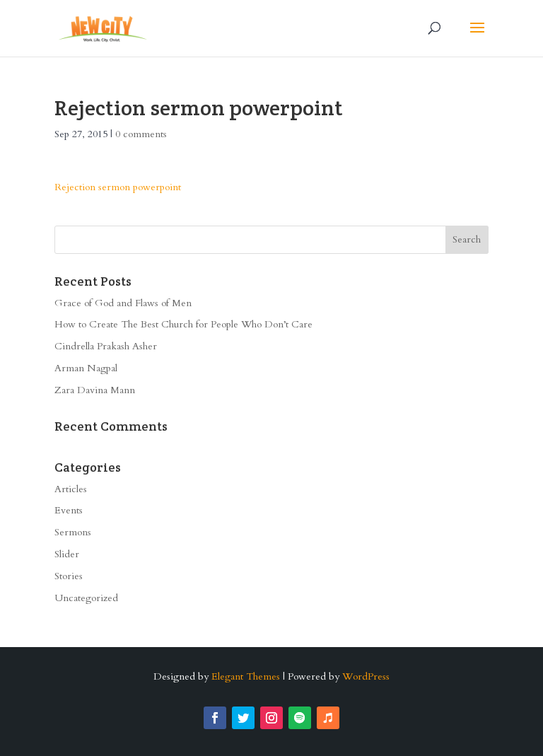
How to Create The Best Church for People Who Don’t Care (183, 324)
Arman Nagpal (86, 368)
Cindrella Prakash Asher (106, 346)
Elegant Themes (246, 676)
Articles (71, 489)
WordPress (366, 676)
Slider (67, 554)
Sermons (73, 532)
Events (69, 510)
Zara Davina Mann (95, 390)
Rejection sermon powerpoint (118, 187)
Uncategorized (86, 598)
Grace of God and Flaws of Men (123, 303)
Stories (69, 576)
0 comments (141, 134)
